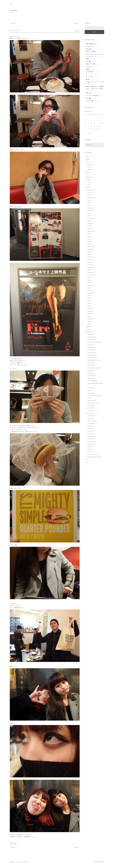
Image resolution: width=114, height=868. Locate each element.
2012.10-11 (90, 216)
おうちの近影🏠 (90, 101)
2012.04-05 (90, 211)
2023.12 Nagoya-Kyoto (93, 403)
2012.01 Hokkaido (92, 337)
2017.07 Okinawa (92, 365)
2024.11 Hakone (91, 406)
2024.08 (89, 314)
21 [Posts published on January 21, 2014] (92, 126)
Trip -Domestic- (90, 332)
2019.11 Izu (90, 391)
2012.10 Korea (91, 431)
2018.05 (89, 280)
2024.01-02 (90, 311)
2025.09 (89, 322)
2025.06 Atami (91, 408)
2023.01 (89, 304)
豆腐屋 (88, 69)
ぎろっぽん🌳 (90, 72)
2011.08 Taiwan (91, 424)
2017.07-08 (90, 273)
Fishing (89, 167)
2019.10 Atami (91, 388)
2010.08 (89, 195)
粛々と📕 (88, 98)
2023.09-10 (90, 309)
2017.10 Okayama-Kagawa (94, 368)
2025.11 (89, 324)
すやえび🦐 (89, 67)
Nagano (88, 188)
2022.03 (89, 298)
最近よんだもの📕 (91, 64)
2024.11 (89, 316)
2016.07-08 (90, 265)
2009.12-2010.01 (91, 190)
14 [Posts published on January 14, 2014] (92, 123)
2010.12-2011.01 (91, 198)
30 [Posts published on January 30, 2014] (97, 129)
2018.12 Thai (90, 449)
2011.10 (89, 206)
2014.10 (89, 244)
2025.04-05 (90, 319)
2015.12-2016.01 (91, 257)
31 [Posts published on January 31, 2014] (100, 129)
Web (87, 460)
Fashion (88, 172)
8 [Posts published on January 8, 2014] (94, 120)
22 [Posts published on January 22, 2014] (94, 126)
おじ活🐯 (88, 61)
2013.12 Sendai (91, 350)
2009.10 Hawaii (91, 416)
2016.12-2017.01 (91, 267)
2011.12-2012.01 (91, 208)
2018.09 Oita (91, 373)
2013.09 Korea (91, 436)
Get (87, 175)
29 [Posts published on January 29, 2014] (94, 129)
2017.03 (89, 270)
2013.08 (89, 226)
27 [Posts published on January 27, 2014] (89, 129)
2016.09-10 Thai (91, 442)
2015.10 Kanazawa (92, 358)
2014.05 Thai (91, 439)
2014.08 (89, 242)
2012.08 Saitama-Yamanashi (94, 342)
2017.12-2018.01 (91, 275)
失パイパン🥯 (90, 77)
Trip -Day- (88, 329)
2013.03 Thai (90, 434)
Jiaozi (89, 180)
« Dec (86, 133)
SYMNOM (13, 11)
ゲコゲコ (13, 23)
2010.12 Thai (90, 418)
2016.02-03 (90, 260)
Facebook (12, 862)
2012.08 (89, 213)
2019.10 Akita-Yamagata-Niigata (95, 383)
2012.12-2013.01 (91, 218)
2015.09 (89, 255)
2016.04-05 (90, 262)
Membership (89, 177)
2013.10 (89, 229)
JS (88, 462)
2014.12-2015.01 (91, 247)
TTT (88, 185)
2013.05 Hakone (91, 347)
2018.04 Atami (91, 371)
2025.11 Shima (91, 411)
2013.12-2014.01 (91, 231)
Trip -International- (90, 413)
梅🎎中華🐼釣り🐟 (91, 44)
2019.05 (89, 288)
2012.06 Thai (91, 429)
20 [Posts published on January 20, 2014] (89, 126)
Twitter (18, 862)
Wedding (90, 169)
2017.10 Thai (90, 447)
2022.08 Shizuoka (92, 400)
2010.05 (89, 193)
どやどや (77, 23)
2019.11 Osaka (91, 393)
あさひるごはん (90, 47)
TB (88, 182)
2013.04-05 (90, 224)
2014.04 (89, 236)
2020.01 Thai (91, 452)
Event (87, 162)
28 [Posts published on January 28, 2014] (92, 129)
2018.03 (89, 278)
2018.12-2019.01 (91, 285)
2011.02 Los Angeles (92, 421)
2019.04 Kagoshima (92, 381)
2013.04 (89, 221)
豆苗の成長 (89, 49)
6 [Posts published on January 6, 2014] (89, 120)
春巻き (88, 59)
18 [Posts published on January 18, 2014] (103, 123)
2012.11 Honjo (91, 345)
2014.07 (89, 239)
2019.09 (89, 291)
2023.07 (89, 306)
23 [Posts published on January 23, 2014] (97, 126)
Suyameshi (88, 327)
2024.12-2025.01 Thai (92, 455)
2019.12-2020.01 (91, 293)
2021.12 (89, 296)
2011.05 (89, 200)
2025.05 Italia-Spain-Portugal (95, 457)
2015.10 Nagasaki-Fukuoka (94, 360)
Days (16, 843)
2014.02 (89, 234)
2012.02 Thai (90, 426)
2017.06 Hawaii (91, 444)
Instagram (25, 862)
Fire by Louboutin (17, 207)
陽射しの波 (89, 93)
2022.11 (89, 301)
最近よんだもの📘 (91, 52)
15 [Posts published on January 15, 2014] (94, 123)
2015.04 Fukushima (92, 355)
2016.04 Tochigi (91, 363)
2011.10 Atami (91, 335)
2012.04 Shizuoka (92, 340)
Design (88, 159)
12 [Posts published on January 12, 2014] (86, 123)
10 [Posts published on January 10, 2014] (100, 120)
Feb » (89, 133)
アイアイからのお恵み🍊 (92, 96)
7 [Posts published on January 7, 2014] (92, 120)
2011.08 (89, 203)
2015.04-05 (90, 249)
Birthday (90, 164)
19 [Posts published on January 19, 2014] (86, 126)
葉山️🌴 (88, 79)
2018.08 (89, 283)
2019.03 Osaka (91, 378)
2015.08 (89, 252)
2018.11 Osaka (91, 376)
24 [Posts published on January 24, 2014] (100, 126)
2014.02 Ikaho (91, 353)
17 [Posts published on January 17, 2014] (100, 123)
